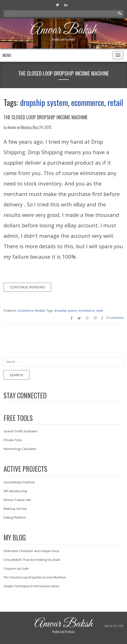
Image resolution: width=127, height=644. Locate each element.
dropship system (44, 102)
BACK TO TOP (114, 626)
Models (40, 311)
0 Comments (115, 318)
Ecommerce (26, 311)
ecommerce (88, 102)
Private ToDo (13, 440)
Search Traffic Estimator (21, 431)
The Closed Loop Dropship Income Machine (46, 117)
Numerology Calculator (20, 449)
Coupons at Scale (16, 568)
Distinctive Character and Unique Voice (31, 551)
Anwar (12, 127)
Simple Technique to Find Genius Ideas (31, 586)
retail (115, 102)
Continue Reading (27, 287)
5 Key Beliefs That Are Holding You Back (32, 560)
